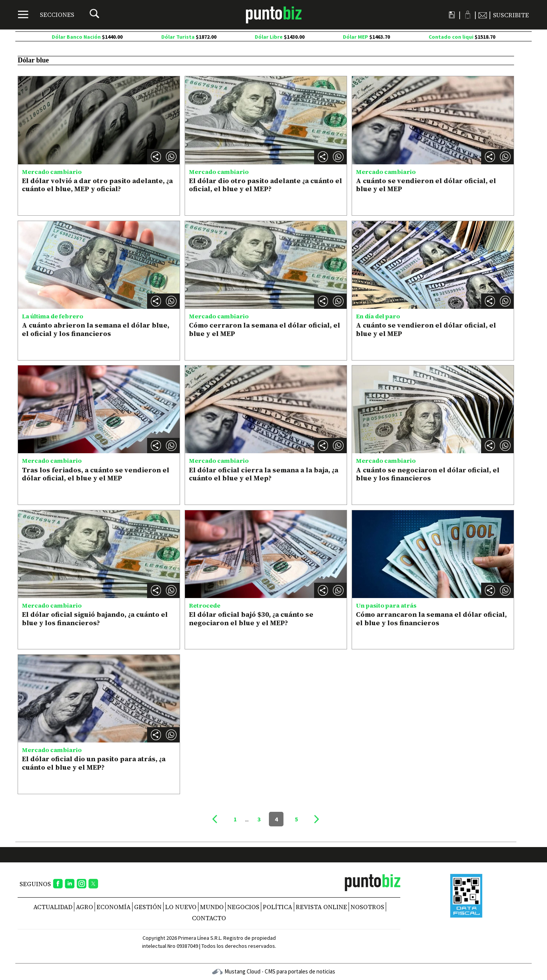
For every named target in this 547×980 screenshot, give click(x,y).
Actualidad (53, 907)
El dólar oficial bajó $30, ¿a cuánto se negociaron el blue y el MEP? (251, 619)
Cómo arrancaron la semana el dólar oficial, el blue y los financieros (431, 619)
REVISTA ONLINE (321, 907)
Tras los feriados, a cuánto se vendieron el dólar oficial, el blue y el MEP (96, 474)
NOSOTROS (367, 907)
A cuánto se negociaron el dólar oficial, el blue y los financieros (428, 474)
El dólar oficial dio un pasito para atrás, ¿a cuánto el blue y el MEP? (94, 763)
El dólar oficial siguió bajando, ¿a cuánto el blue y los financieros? (95, 619)
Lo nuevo (181, 907)
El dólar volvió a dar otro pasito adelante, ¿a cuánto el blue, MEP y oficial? (97, 185)
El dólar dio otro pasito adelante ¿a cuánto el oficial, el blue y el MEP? (265, 185)
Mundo (212, 907)
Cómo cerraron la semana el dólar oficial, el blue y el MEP (264, 329)
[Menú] (46, 15)
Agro (84, 907)
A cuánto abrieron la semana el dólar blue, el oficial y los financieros (96, 329)
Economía (114, 907)
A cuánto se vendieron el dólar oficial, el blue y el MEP (426, 185)
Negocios (243, 907)
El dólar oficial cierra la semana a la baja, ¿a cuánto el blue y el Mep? (264, 474)
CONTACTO (209, 918)
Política (278, 907)
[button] (171, 157)
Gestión (148, 907)
